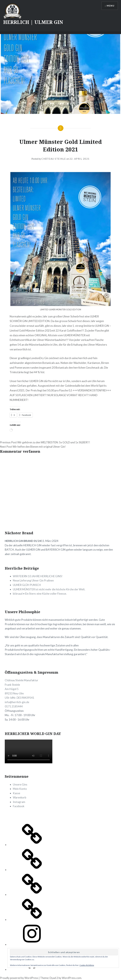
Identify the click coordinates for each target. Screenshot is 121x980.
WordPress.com (72, 978)
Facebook (19, 806)
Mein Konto (20, 789)
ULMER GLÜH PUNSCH (27, 585)
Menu (111, 6)
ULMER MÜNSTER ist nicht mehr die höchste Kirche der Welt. (49, 589)
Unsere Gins (20, 784)
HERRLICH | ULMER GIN (33, 22)
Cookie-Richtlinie (87, 965)
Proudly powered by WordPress (19, 978)
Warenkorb (20, 797)
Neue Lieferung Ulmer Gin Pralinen (33, 580)
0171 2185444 (14, 706)
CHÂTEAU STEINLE (54, 159)
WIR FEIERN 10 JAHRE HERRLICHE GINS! (38, 576)
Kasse (16, 793)
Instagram (19, 802)
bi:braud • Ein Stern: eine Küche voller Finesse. (40, 594)
